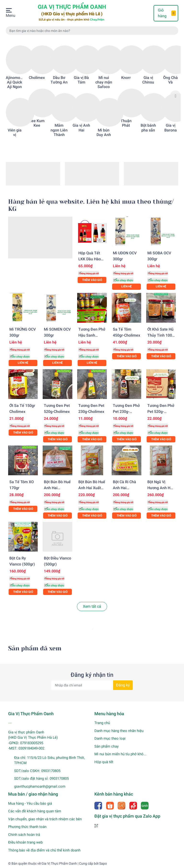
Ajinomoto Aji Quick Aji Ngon (15, 82)
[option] (14, 91)
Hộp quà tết (104, 762)
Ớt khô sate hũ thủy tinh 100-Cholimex (160, 335)
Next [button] (175, 96)
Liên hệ (126, 286)
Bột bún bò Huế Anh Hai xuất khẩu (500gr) (92, 488)
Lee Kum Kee (37, 123)
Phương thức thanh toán (27, 827)
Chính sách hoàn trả (24, 835)
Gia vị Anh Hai (81, 128)
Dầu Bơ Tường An (59, 80)
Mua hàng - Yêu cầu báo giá (30, 803)
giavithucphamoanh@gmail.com (40, 786)
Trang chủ (102, 723)
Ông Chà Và (170, 80)
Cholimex (37, 78)
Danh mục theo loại (110, 738)
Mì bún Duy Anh (104, 132)
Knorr (126, 78)
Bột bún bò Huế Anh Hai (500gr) (57, 488)
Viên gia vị (15, 132)
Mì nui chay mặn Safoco (104, 82)
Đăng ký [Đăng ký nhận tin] (123, 685)
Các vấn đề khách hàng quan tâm (35, 811)
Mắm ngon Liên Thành (59, 130)
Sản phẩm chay (106, 746)
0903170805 (51, 771)
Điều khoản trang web (25, 842)
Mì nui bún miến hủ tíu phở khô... (120, 754)
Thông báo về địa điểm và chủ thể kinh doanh (44, 850)
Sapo (103, 863)
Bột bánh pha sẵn (148, 128)
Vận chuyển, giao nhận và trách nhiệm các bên (45, 819)
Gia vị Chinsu (148, 80)
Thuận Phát (126, 123)
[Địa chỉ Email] (92, 685)
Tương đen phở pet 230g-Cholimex (126, 412)
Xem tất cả (92, 606)
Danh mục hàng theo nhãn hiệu (119, 731)
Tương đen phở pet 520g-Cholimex (161, 412)
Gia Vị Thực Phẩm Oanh (59, 863)
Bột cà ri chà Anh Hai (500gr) (124, 488)
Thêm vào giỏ (92, 280)
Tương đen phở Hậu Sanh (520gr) (92, 335)
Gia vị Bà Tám (81, 80)
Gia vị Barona (171, 128)
